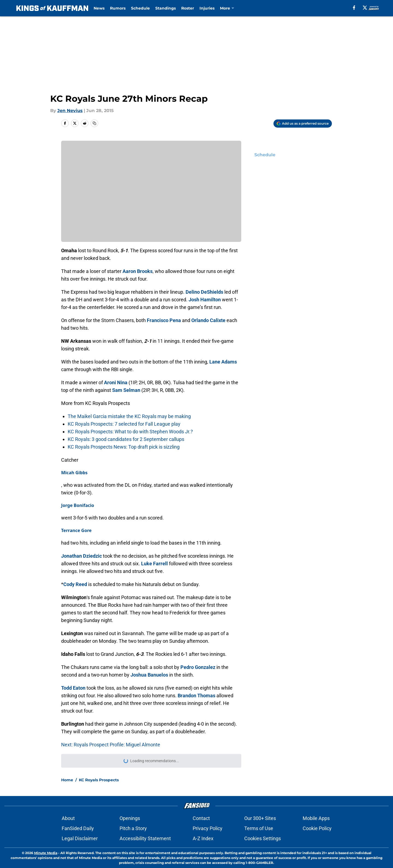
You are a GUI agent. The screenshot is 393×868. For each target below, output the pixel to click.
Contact (201, 818)
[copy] (94, 123)
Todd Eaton (73, 688)
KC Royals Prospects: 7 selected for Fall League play (124, 424)
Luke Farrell (154, 564)
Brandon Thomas (196, 696)
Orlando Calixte (208, 320)
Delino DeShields (204, 292)
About (68, 818)
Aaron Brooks (138, 271)
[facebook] (354, 8)
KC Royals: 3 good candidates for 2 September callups (126, 439)
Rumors (118, 8)
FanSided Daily (78, 828)
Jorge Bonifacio (78, 505)
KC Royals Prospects (99, 780)
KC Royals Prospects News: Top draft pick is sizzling (124, 447)
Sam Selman (126, 390)
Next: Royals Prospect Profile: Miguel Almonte (111, 745)
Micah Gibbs (74, 473)
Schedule (140, 8)
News (99, 8)
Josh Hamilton (205, 300)
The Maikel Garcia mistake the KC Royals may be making (129, 416)
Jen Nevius (70, 111)
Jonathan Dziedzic (81, 556)
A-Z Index (203, 838)
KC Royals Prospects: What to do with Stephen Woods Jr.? (130, 432)
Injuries (207, 8)
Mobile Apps (316, 818)
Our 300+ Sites (260, 818)
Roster (188, 8)
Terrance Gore (76, 530)
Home (67, 780)
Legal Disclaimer (80, 838)
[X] (365, 8)
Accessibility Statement (145, 838)
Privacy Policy (208, 828)
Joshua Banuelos (149, 675)
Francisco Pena (164, 320)
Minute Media (46, 853)
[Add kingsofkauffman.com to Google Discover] (303, 124)
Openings (130, 818)
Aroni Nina (116, 382)
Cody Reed (75, 584)
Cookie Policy (317, 828)
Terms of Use (259, 828)
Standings (166, 8)
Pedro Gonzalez (198, 667)
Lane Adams (223, 362)
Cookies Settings (263, 838)
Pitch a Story (133, 828)
